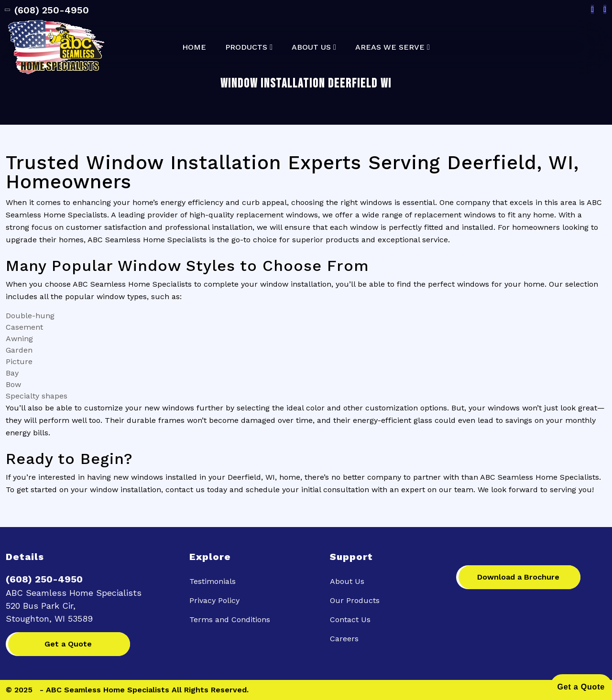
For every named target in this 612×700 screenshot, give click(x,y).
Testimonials (213, 581)
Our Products (355, 600)
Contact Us (350, 619)
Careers (344, 639)
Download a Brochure (518, 577)
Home (194, 47)
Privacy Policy (214, 600)
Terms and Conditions (230, 619)
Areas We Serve (390, 47)
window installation (296, 284)
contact (179, 490)
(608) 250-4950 (47, 10)
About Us (311, 47)
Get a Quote (68, 644)
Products (246, 47)
